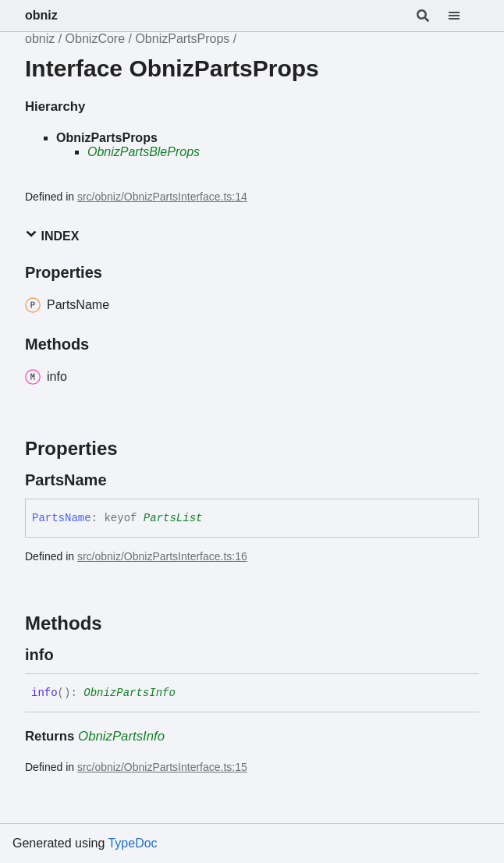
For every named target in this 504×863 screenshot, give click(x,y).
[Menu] (463, 16)
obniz (41, 15)
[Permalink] (121, 480)
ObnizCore (95, 39)
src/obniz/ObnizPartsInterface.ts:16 (162, 556)
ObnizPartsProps (182, 39)
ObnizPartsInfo (130, 693)
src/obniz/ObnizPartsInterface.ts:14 (162, 197)
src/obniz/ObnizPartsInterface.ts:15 (162, 767)
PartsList (173, 518)
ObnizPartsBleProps (144, 152)
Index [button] (52, 235)
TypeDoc (132, 843)
